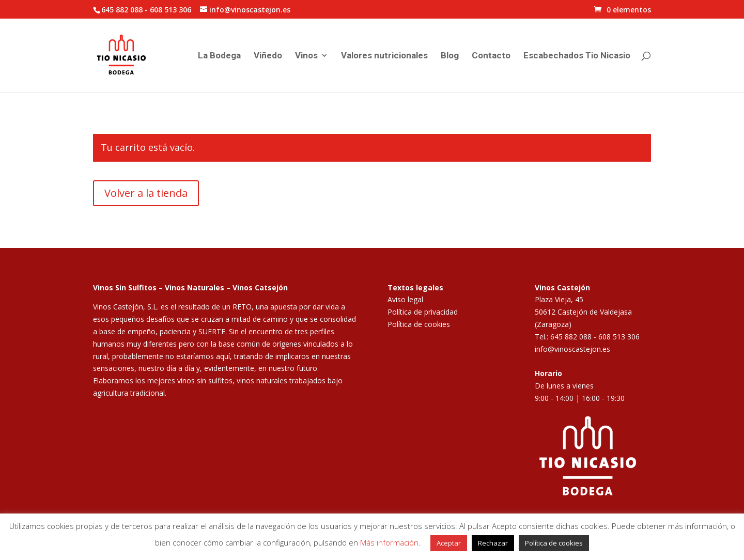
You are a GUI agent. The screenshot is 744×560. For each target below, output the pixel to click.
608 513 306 (171, 10)
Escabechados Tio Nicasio (577, 56)
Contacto (491, 56)
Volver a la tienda (146, 193)
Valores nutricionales (384, 56)
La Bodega (219, 56)
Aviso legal (405, 299)
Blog (450, 56)
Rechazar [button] (493, 543)
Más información (389, 542)
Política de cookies (419, 324)
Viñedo (268, 56)
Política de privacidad (423, 312)
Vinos (306, 56)
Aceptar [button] (449, 543)
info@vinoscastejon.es (572, 349)
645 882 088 (122, 10)
